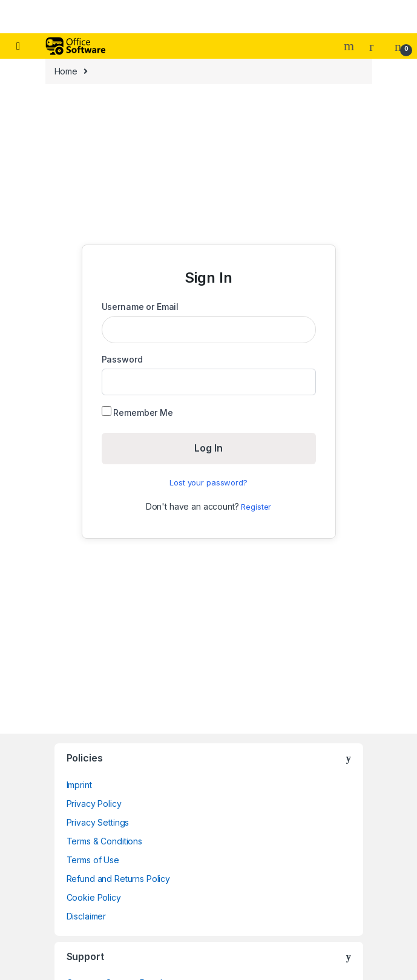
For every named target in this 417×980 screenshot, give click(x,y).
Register (256, 507)
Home (66, 71)
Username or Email (140, 307)
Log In (209, 448)
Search (350, 46)
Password (122, 359)
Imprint (79, 785)
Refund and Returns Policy (119, 879)
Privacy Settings (98, 822)
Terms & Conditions (104, 841)
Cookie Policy (94, 897)
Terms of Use (93, 860)
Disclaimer (87, 916)
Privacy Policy (94, 804)
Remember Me (137, 412)
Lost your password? (208, 482)
